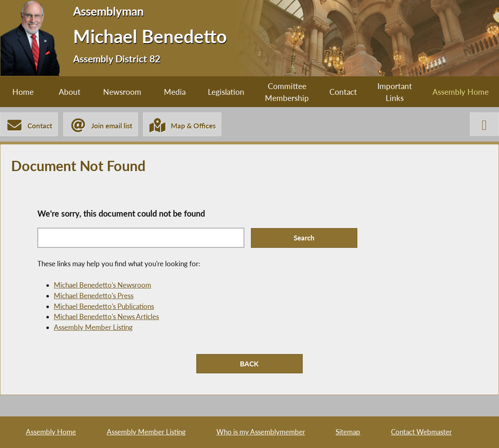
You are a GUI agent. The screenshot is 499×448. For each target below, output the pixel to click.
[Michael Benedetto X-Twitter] (484, 124)
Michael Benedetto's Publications (104, 306)
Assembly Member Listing (93, 327)
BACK (249, 364)
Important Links (395, 92)
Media (175, 92)
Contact (343, 92)
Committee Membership (287, 92)
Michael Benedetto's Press (94, 296)
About (70, 92)
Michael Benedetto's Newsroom (102, 285)
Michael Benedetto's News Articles (106, 317)
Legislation (226, 92)
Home (23, 92)
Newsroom (122, 92)
